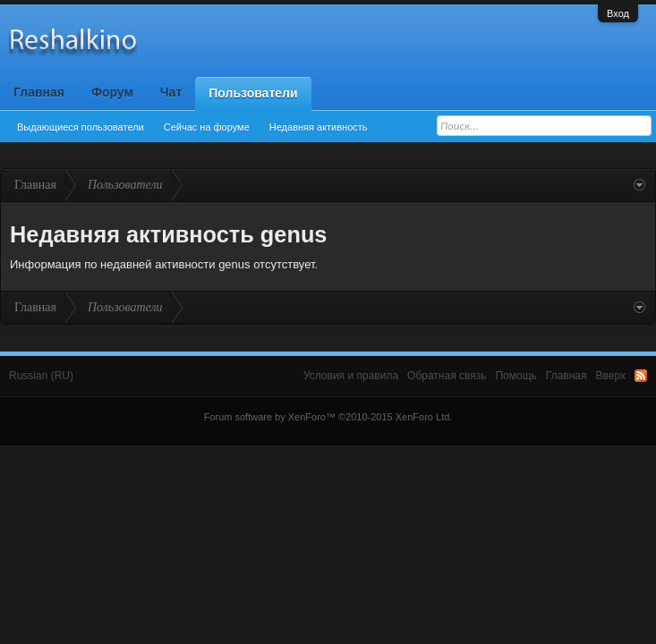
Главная (39, 92)
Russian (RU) (41, 376)
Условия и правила (351, 376)
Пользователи (253, 93)
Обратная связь (447, 376)
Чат (171, 92)
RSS (641, 376)
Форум (112, 92)
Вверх (611, 376)
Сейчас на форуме (207, 127)
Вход (618, 13)
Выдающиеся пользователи (81, 127)
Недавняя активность (319, 127)
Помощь (515, 376)
